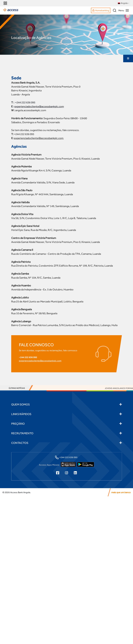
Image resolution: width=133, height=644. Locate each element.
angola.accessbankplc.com (31, 110)
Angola (124, 3)
